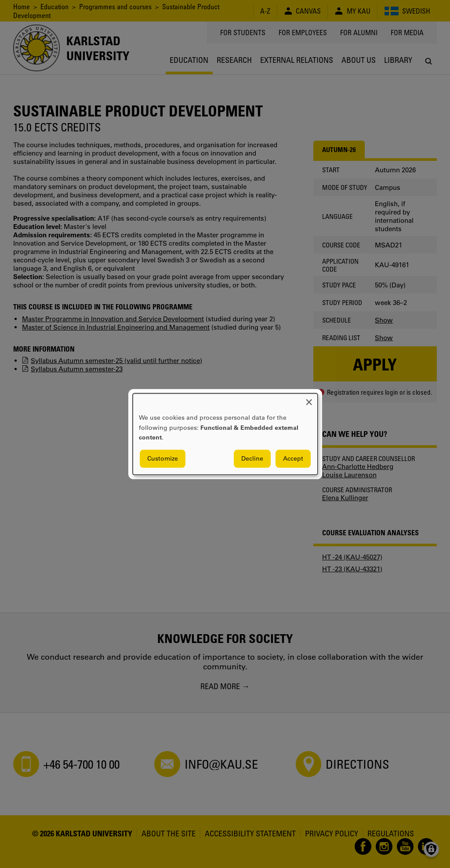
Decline (252, 458)
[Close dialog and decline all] (309, 399)
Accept (293, 458)
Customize (163, 458)
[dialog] (225, 434)
